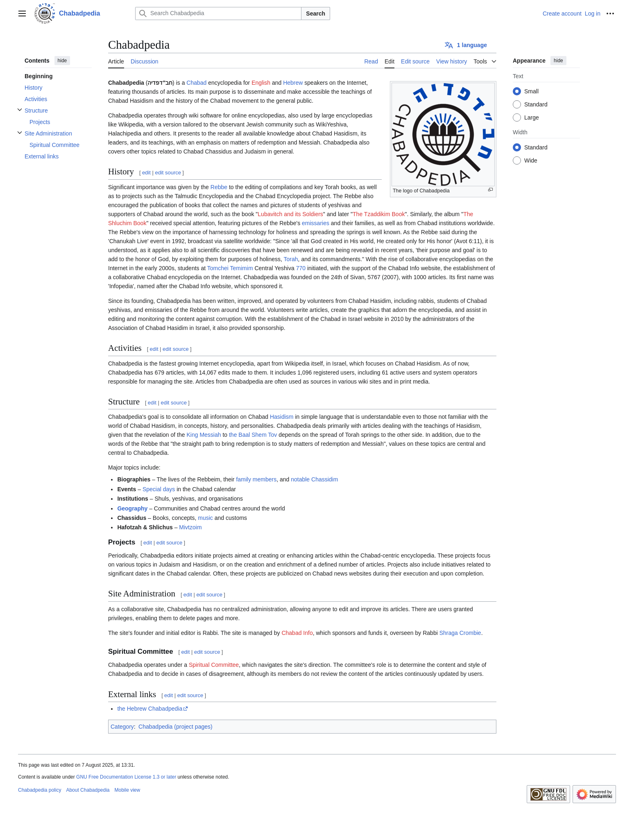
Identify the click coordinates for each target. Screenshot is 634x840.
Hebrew (293, 83)
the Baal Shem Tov (253, 435)
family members (256, 479)
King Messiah (204, 435)
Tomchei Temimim (230, 268)
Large (532, 117)
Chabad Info (297, 633)
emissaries (316, 223)
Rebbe (219, 187)
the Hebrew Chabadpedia (150, 709)
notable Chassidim (314, 479)
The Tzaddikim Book (379, 214)
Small (531, 91)
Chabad (196, 83)
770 (301, 268)
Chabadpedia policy (40, 790)
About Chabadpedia (88, 790)
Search (316, 14)
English (261, 83)
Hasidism (282, 417)
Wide (531, 160)
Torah (291, 259)
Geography (132, 508)
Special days (159, 489)
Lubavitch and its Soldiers (290, 214)
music (205, 518)
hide (62, 61)
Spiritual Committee (214, 665)
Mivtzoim (190, 527)
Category (122, 727)
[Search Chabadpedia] (218, 14)
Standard (536, 104)
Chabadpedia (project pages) (175, 727)
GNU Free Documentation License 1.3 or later (126, 777)
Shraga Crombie (460, 633)
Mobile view (128, 790)
